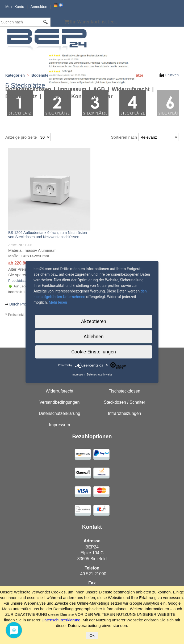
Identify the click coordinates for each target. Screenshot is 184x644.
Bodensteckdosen (28, 89)
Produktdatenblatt (22, 281)
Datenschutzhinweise (100, 375)
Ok (92, 635)
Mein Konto (15, 7)
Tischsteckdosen (125, 391)
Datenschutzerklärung (60, 413)
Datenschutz (21, 96)
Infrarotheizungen (125, 413)
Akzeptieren (94, 321)
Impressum (72, 89)
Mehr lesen (58, 302)
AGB (99, 89)
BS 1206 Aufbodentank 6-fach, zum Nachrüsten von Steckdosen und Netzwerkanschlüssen (48, 235)
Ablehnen (93, 337)
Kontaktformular (92, 96)
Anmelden (39, 7)
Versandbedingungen (59, 402)
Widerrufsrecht (131, 89)
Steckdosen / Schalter (124, 402)
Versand (54, 96)
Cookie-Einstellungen (94, 352)
